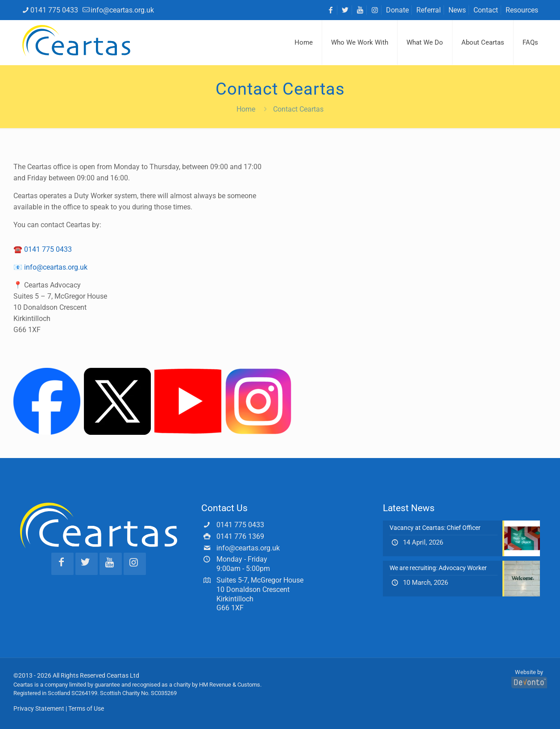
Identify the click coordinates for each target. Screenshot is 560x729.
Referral (429, 10)
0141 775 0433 (48, 249)
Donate (397, 10)
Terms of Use (86, 708)
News (457, 10)
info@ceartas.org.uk (56, 267)
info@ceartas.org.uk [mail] (122, 10)
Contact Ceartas (298, 109)
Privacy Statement (39, 708)
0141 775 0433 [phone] (54, 10)
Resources (522, 10)
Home (246, 109)
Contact (486, 10)
